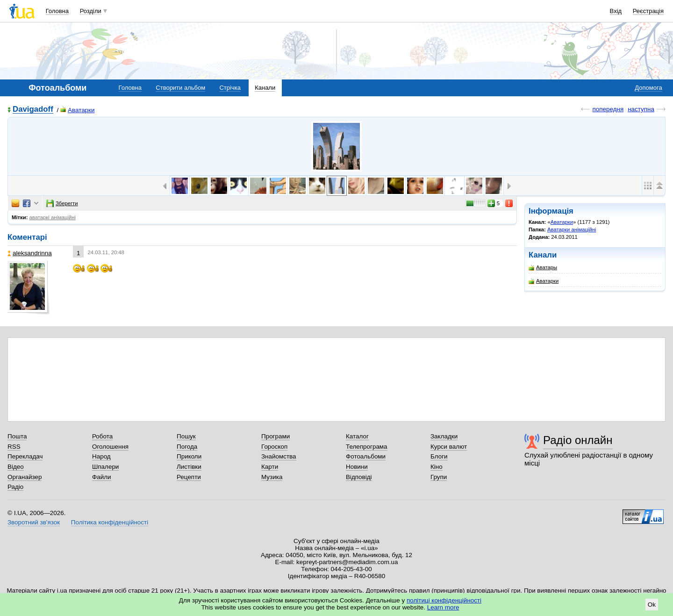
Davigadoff (33, 110)
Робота (102, 436)
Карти (270, 467)
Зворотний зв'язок (34, 522)
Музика (272, 477)
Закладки (444, 436)
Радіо (15, 487)
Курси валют (449, 447)
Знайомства (279, 456)
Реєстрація (648, 11)
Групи (439, 477)
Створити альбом (180, 88)
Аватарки (77, 110)
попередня (608, 109)
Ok (652, 605)
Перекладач (25, 456)
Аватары (543, 268)
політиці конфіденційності (444, 600)
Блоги (439, 456)
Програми (276, 436)
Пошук (186, 436)
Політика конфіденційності (110, 522)
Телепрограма (367, 447)
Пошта (17, 436)
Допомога (648, 88)
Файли (102, 477)
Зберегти (62, 203)
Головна (57, 11)
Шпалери (105, 467)
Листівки (189, 467)
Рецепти (189, 477)
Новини (357, 467)
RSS (14, 447)
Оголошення (110, 447)
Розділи (91, 11)
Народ (101, 456)
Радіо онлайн (578, 440)
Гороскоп (274, 447)
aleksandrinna (30, 253)
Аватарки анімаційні (572, 229)
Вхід (616, 11)
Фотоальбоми (366, 456)
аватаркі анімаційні (53, 217)
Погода (187, 447)
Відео (16, 467)
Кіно (437, 467)
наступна (641, 109)
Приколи (189, 456)
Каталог (357, 436)
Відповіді (359, 477)
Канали (265, 88)
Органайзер (25, 477)
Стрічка (230, 88)
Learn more (443, 607)
